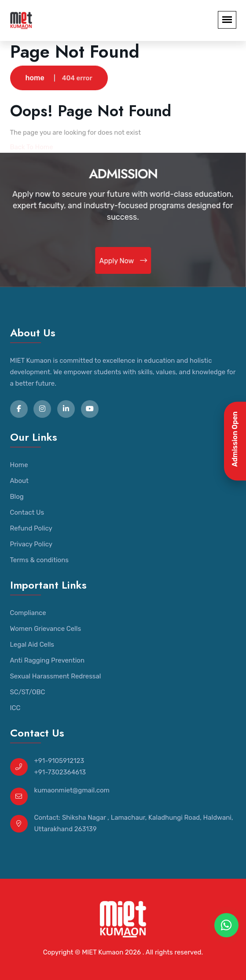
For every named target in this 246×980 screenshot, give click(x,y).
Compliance (28, 613)
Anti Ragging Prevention (48, 660)
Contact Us (27, 512)
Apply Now (123, 261)
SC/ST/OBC (28, 692)
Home (19, 465)
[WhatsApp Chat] (226, 925)
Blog (17, 497)
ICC (15, 708)
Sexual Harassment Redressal (56, 676)
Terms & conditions (39, 560)
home (35, 78)
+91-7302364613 (60, 772)
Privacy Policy (31, 544)
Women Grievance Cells (46, 629)
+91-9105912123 (59, 761)
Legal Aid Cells (32, 645)
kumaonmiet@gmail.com (72, 790)
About (19, 481)
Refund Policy (31, 528)
